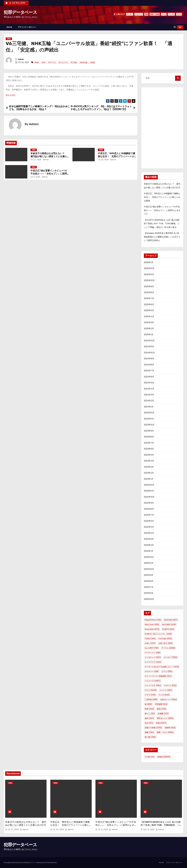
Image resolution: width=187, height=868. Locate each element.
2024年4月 (149, 389)
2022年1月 (149, 551)
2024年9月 (149, 359)
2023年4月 (149, 461)
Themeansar (51, 862)
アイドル (171, 14)
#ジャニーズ (63, 63)
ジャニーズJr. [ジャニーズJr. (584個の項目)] (153, 685)
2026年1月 (149, 262)
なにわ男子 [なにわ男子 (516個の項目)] (152, 648)
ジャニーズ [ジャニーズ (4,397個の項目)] (153, 681)
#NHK (37, 63)
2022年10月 (149, 497)
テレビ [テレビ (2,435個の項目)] (151, 690)
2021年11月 (149, 563)
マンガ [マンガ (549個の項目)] (164, 695)
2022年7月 (149, 515)
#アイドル (52, 63)
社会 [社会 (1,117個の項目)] (149, 723)
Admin (21, 59)
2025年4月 (149, 317)
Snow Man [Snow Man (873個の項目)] (152, 629)
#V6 (44, 63)
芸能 (146, 14)
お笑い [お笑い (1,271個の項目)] (150, 643)
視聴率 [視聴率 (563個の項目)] (170, 728)
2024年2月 (149, 401)
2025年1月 (149, 334)
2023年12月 (149, 413)
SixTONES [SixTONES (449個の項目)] (169, 625)
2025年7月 (149, 298)
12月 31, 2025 (149, 829)
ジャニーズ (139, 14)
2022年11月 (149, 491)
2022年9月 (149, 503)
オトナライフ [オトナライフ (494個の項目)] (153, 662)
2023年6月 (149, 449)
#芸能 (92, 63)
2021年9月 (149, 575)
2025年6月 (149, 304)
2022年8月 (149, 509)
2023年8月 (149, 437)
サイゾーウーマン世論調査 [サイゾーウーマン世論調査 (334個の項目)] (158, 676)
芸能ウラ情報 (155, 14)
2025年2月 (149, 329)
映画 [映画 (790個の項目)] (162, 709)
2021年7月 (149, 587)
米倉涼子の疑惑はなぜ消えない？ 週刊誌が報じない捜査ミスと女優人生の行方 (49, 156)
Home (9, 27)
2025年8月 (149, 292)
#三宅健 (74, 63)
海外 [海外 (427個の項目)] (149, 718)
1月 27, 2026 (36, 160)
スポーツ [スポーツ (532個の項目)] (170, 685)
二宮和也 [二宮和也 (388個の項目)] (151, 700)
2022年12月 (149, 485)
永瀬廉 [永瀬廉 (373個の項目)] (163, 714)
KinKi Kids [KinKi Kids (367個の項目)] (171, 620)
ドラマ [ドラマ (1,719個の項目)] (150, 695)
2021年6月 (149, 593)
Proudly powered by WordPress (17, 862)
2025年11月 (149, 274)
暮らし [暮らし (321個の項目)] (150, 714)
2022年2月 (149, 545)
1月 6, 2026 (35, 177)
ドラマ (179, 14)
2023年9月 (149, 431)
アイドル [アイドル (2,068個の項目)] (168, 648)
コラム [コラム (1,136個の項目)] (167, 671)
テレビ (164, 14)
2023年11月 (149, 419)
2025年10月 (149, 280)
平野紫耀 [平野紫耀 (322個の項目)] (161, 704)
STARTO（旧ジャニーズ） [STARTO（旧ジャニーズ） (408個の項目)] (158, 634)
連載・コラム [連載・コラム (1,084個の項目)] (165, 732)
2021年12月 (149, 557)
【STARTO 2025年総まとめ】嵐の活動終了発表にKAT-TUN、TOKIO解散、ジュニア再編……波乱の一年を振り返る (162, 224)
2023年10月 (149, 425)
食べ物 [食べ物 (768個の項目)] (150, 737)
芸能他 (9, 39)
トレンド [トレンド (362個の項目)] (166, 690)
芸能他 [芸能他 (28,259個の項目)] (164, 757)
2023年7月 (149, 443)
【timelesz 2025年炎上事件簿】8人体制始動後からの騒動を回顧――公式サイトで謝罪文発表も (162, 237)
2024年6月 (149, 377)
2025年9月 (149, 286)
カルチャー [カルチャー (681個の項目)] (152, 671)
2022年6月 (149, 521)
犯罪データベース (20, 12)
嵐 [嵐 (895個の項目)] (148, 704)
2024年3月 (149, 395)
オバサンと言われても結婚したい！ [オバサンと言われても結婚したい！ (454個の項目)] (162, 667)
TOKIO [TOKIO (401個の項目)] (150, 639)
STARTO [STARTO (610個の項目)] (168, 629)
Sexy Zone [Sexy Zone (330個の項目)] (152, 625)
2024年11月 (149, 347)
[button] (175, 27)
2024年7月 (149, 371)
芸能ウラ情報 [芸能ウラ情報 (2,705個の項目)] (153, 728)
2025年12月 (149, 268)
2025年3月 (149, 322)
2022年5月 (149, 527)
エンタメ (130, 14)
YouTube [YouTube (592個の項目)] (165, 639)
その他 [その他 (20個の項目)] (150, 757)
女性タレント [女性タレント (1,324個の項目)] (169, 700)
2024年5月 (149, 383)
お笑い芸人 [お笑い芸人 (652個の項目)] (166, 643)
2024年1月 (149, 407)
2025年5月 (149, 310)
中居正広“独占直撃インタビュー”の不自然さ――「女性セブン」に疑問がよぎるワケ (49, 174)
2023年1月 (149, 479)
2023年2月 (149, 473)
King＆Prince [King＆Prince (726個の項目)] (153, 620)
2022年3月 (149, 539)
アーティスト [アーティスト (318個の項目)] (153, 653)
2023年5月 (149, 455)
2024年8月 (149, 365)
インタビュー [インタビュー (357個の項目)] (153, 657)
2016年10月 (149, 599)
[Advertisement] (162, 128)
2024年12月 (149, 341)
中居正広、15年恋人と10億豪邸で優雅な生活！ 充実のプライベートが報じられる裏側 (116, 156)
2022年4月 (149, 533)
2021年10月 (149, 569)
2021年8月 (149, 581)
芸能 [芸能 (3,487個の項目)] (161, 723)
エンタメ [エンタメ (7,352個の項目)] (171, 657)
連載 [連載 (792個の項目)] (149, 732)
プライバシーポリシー (27, 27)
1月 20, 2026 (103, 160)
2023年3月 (149, 467)
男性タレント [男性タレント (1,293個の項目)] (165, 718)
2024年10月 (149, 353)
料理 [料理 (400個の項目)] (149, 709)
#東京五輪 (84, 63)
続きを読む (11, 95)
